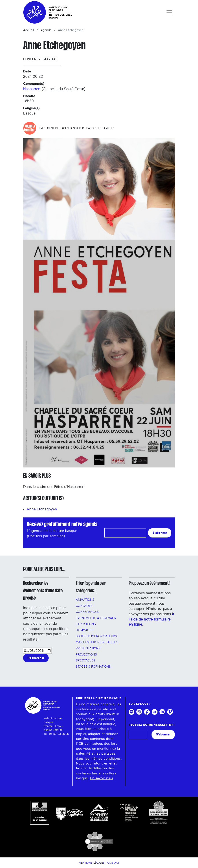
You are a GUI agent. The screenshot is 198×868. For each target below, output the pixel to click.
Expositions (86, 624)
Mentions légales (92, 863)
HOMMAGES (85, 630)
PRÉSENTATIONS (88, 648)
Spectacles (86, 661)
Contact (113, 863)
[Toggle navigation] (169, 12)
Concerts (31, 59)
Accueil (29, 30)
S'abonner (160, 533)
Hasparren (32, 89)
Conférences (87, 612)
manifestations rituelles (97, 642)
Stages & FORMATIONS (93, 667)
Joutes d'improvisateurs (96, 636)
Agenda (46, 30)
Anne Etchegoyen (42, 509)
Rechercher (36, 658)
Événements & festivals (96, 618)
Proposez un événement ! (149, 583)
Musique (50, 59)
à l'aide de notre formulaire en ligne (151, 619)
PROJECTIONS (86, 655)
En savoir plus (102, 778)
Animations (85, 600)
